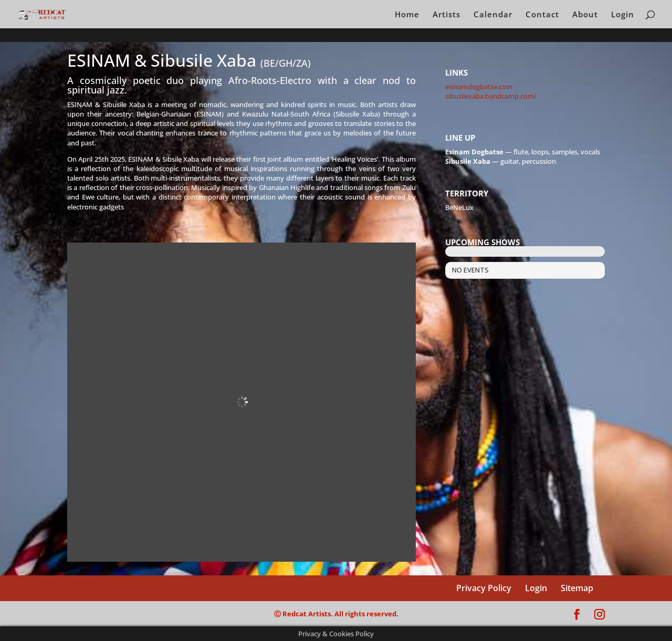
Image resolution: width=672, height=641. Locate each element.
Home (407, 15)
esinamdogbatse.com (479, 87)
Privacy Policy (484, 588)
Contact (542, 15)
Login (623, 15)
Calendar (493, 15)
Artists (447, 15)
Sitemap (577, 588)
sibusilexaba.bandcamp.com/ (491, 96)
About (585, 15)
